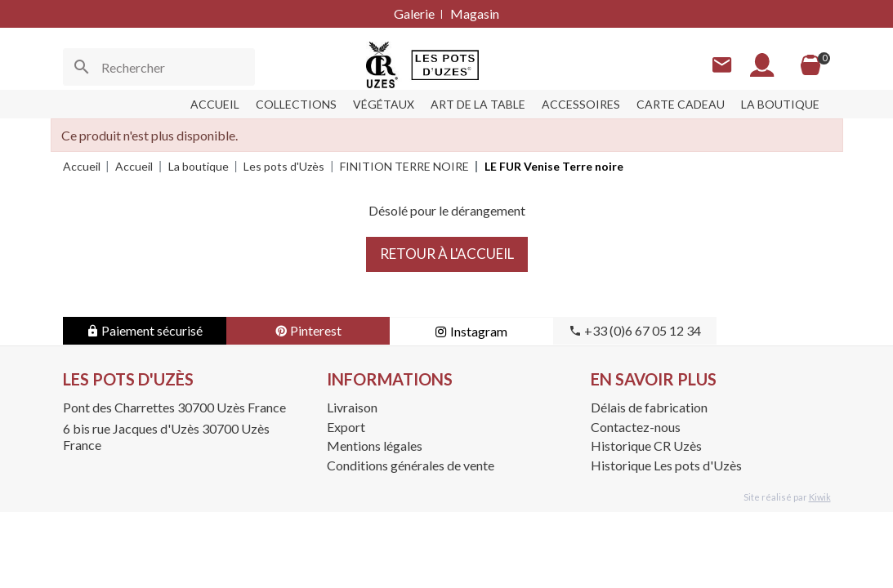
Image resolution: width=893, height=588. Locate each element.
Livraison (352, 407)
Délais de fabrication (649, 407)
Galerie (414, 13)
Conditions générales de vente (411, 465)
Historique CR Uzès (646, 445)
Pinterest (308, 330)
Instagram (471, 331)
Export (346, 427)
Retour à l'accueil (447, 254)
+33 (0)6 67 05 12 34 (635, 330)
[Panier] (810, 65)
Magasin (475, 13)
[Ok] (82, 67)
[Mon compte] (762, 65)
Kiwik (820, 497)
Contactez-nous (636, 427)
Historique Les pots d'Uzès (666, 465)
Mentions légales (375, 445)
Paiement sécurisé (144, 330)
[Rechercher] (159, 67)
